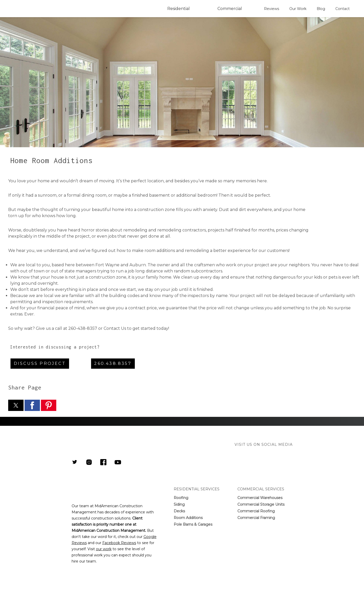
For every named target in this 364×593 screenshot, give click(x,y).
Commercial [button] (230, 9)
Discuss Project (40, 363)
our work (104, 549)
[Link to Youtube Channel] (118, 463)
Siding (179, 504)
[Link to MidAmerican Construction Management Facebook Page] (103, 463)
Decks (179, 511)
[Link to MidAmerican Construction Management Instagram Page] (89, 463)
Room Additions (188, 518)
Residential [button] (179, 9)
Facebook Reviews (119, 543)
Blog (321, 9)
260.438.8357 (113, 363)
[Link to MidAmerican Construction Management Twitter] (75, 463)
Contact (343, 9)
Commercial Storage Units (261, 504)
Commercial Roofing (256, 511)
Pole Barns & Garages (193, 524)
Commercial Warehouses (260, 498)
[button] (16, 405)
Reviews (272, 9)
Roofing (181, 498)
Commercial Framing (256, 518)
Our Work (298, 9)
